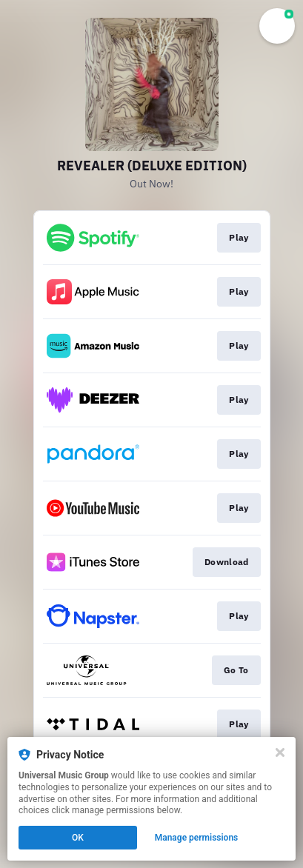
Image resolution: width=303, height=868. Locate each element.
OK (78, 838)
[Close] (280, 752)
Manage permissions (197, 838)
